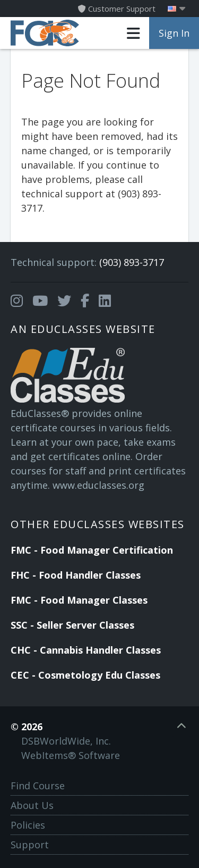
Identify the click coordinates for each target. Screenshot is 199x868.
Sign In (174, 33)
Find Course (38, 786)
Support (30, 845)
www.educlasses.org (98, 485)
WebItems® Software (71, 755)
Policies (28, 825)
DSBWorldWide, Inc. (66, 741)
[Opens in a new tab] (17, 301)
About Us (32, 805)
